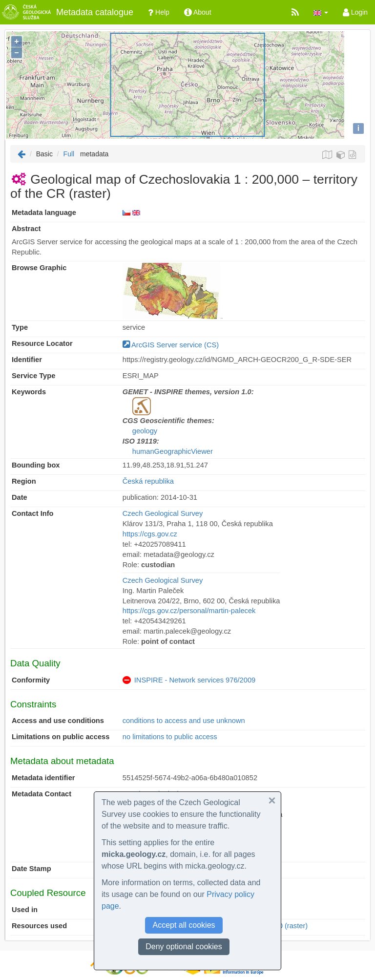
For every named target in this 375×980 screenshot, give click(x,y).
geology (145, 431)
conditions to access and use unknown (184, 721)
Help (159, 12)
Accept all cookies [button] (184, 925)
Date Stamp (31, 869)
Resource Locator (42, 343)
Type (20, 327)
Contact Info (32, 513)
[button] (321, 12)
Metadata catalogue (67, 12)
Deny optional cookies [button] (184, 947)
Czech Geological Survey (163, 513)
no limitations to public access (170, 737)
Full (69, 154)
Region (24, 481)
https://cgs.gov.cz (150, 534)
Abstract (26, 229)
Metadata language (44, 213)
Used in (25, 910)
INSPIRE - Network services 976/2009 (195, 680)
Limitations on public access (61, 737)
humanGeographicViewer (173, 451)
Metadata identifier (43, 778)
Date (20, 497)
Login (355, 12)
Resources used (39, 926)
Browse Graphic (39, 268)
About (198, 12)
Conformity (31, 680)
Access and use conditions (58, 721)
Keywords (29, 392)
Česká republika (148, 481)
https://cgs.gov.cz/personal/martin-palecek (189, 611)
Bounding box (36, 465)
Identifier (27, 360)
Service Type (33, 376)
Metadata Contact (42, 794)
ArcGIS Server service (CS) (171, 345)
